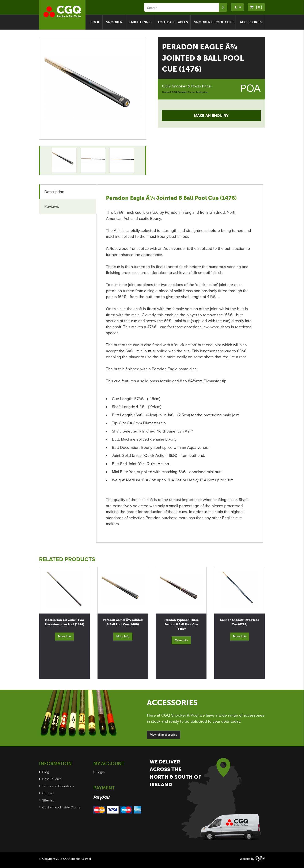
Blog (46, 772)
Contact (48, 793)
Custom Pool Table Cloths (61, 807)
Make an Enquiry (211, 116)
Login (101, 772)
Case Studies (52, 779)
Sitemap (48, 800)
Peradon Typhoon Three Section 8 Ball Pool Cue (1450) (181, 624)
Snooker (114, 22)
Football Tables (173, 22)
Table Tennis (140, 22)
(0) (256, 7)
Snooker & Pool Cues (214, 22)
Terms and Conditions (58, 786)
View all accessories (164, 735)
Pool (95, 22)
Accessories (251, 22)
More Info (64, 636)
